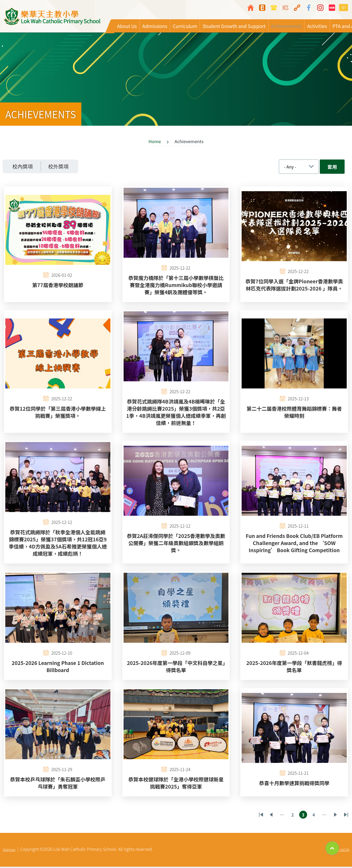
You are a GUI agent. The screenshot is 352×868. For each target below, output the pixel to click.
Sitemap (9, 851)
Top (332, 848)
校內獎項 (24, 167)
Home (155, 142)
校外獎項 (63, 167)
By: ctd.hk (342, 851)
